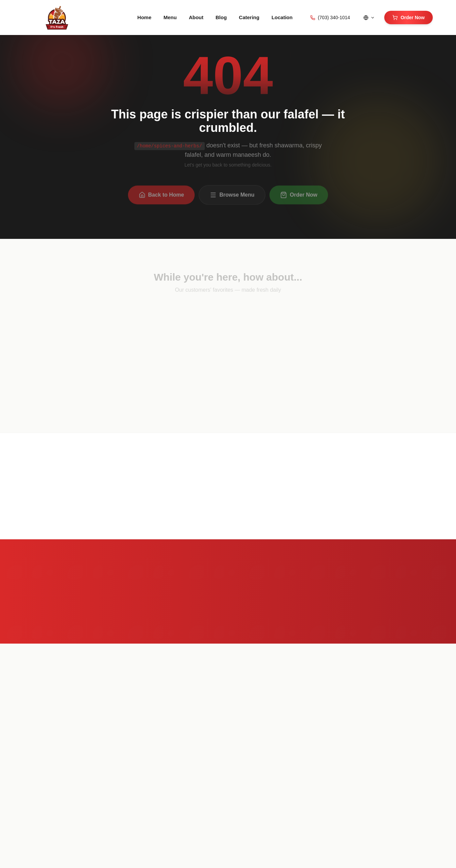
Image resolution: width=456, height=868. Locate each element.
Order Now (409, 17)
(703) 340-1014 (330, 17)
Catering (249, 17)
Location (282, 17)
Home (144, 17)
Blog (221, 17)
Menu (170, 17)
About (196, 17)
